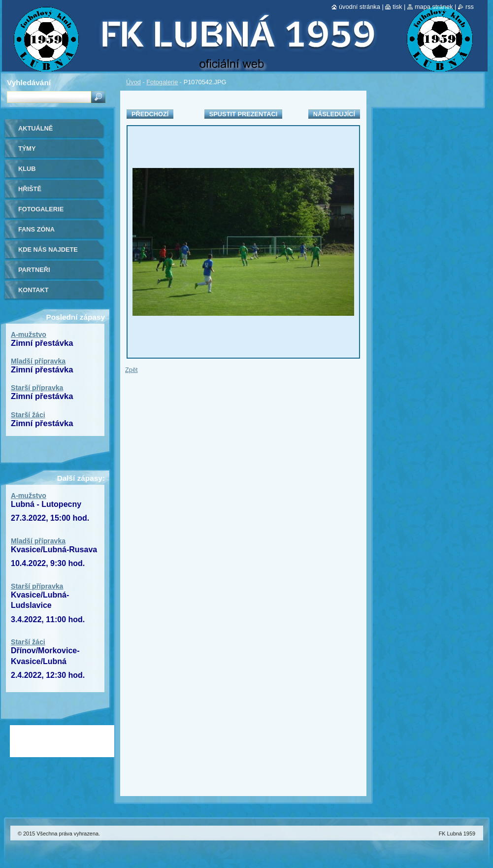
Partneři (34, 270)
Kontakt (33, 290)
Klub (27, 169)
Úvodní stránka (360, 7)
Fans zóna (36, 229)
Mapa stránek (434, 7)
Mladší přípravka (38, 361)
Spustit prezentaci (243, 114)
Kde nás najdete (48, 250)
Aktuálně (35, 128)
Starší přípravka (37, 388)
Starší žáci (28, 415)
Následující (334, 114)
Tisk (397, 7)
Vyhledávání (29, 83)
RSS (470, 7)
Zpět (131, 370)
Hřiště (30, 189)
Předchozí (150, 114)
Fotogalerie (162, 82)
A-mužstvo (29, 334)
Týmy (27, 149)
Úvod (133, 82)
